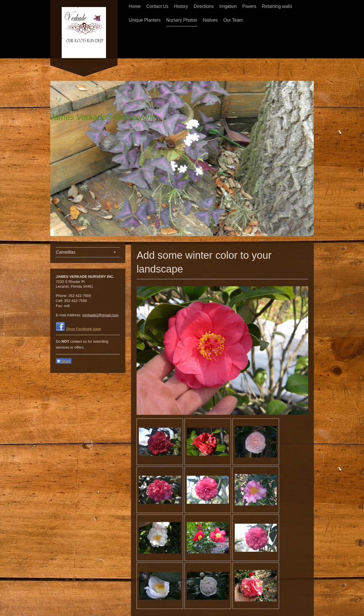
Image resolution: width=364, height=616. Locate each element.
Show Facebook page (84, 329)
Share (64, 361)
